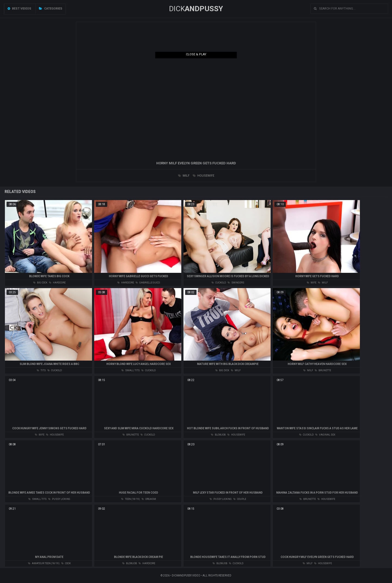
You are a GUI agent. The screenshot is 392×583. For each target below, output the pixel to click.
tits (41, 370)
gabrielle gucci (148, 283)
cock (66, 563)
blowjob (218, 435)
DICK (196, 9)
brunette (323, 370)
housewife (203, 176)
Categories (51, 9)
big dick (222, 370)
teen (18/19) (131, 499)
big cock (40, 283)
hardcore (57, 283)
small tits (131, 370)
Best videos (19, 9)
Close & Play (196, 54)
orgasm (149, 499)
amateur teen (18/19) (44, 563)
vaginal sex (325, 435)
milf (184, 176)
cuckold (219, 283)
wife (312, 283)
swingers (236, 283)
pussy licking (59, 499)
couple (240, 499)
